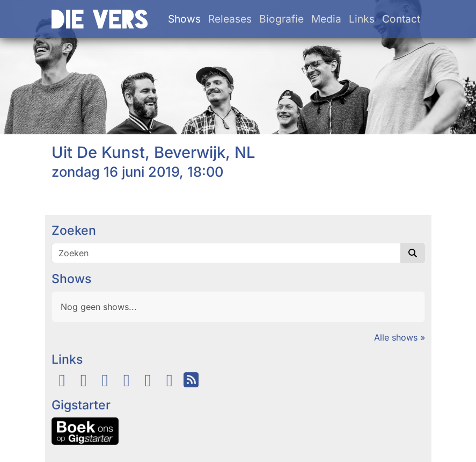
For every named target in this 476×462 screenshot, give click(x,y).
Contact (401, 19)
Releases (230, 19)
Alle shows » (400, 337)
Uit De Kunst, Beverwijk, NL (153, 152)
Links (362, 19)
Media (326, 19)
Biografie (281, 19)
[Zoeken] (226, 253)
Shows (184, 19)
